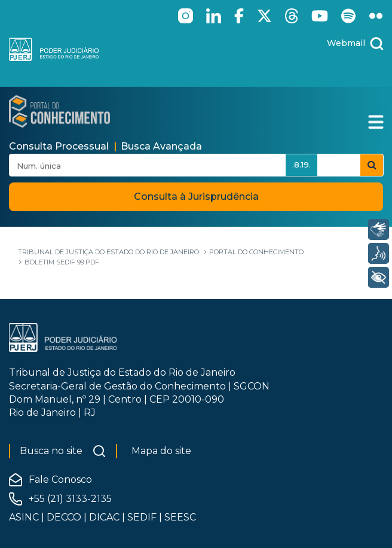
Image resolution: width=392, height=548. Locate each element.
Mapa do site (161, 451)
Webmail (346, 43)
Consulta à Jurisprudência (196, 197)
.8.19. (301, 165)
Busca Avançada (161, 146)
